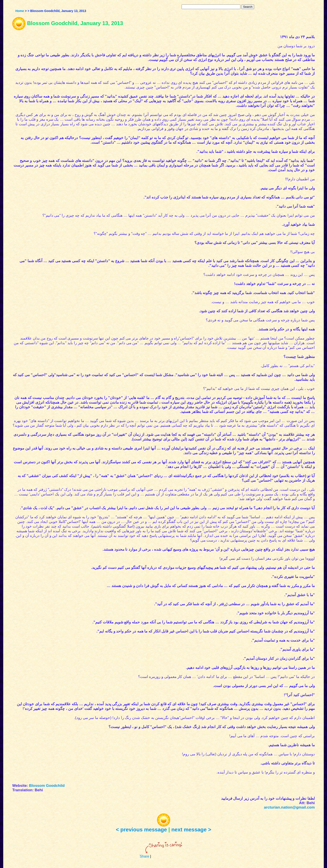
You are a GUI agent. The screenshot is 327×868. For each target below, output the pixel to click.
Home (20, 11)
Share (144, 856)
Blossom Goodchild (47, 786)
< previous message (141, 830)
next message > (191, 830)
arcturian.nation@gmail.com (289, 807)
